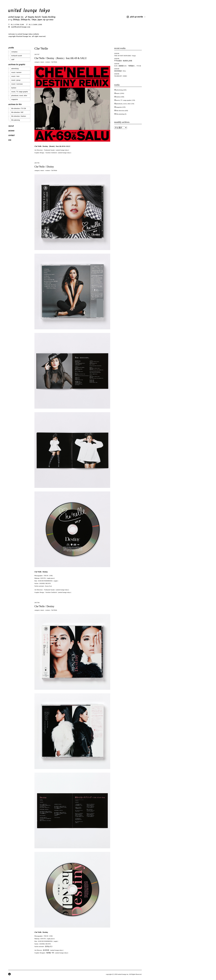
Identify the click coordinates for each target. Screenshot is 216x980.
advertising (15, 69)
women (48, 62)
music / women (16, 72)
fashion (14, 88)
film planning (16, 120)
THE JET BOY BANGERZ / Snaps (125, 56)
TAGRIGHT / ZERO (121, 76)
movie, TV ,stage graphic (124, 100)
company (14, 52)
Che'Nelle (54, 62)
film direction (120, 111)
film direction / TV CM (19, 108)
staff (13, 59)
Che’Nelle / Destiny (44, 606)
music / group (16, 80)
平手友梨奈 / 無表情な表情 (123, 61)
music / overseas (17, 84)
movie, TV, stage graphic (20, 92)
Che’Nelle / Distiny (44, 167)
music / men (15, 76)
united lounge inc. (123, 974)
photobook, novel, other (19, 96)
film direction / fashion (19, 116)
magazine (15, 99)
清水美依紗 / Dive (120, 71)
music (42, 62)
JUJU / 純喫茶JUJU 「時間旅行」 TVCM (128, 66)
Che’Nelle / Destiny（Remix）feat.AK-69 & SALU (61, 58)
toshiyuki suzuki (17, 56)
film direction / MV (17, 112)
